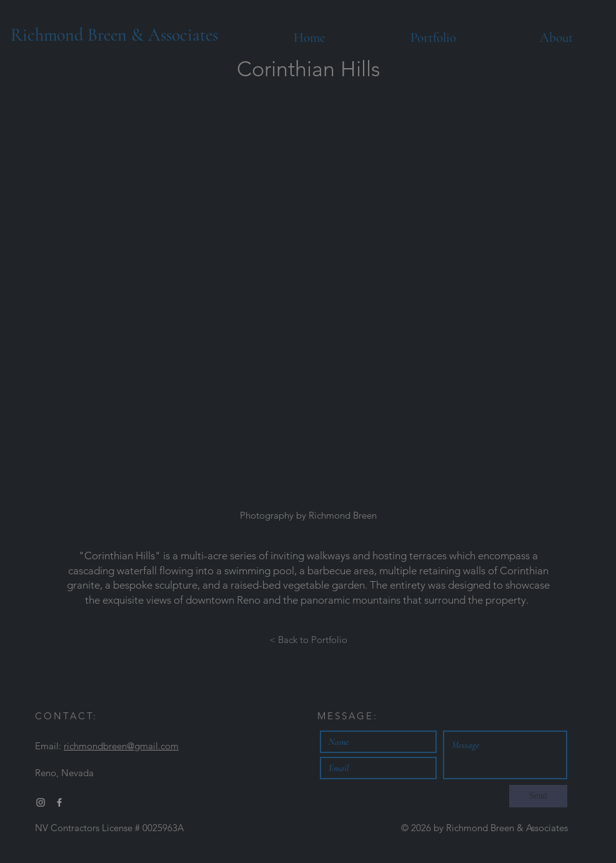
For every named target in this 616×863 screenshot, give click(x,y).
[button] (308, 305)
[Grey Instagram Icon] (41, 802)
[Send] (538, 796)
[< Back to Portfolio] (308, 640)
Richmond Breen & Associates (114, 35)
